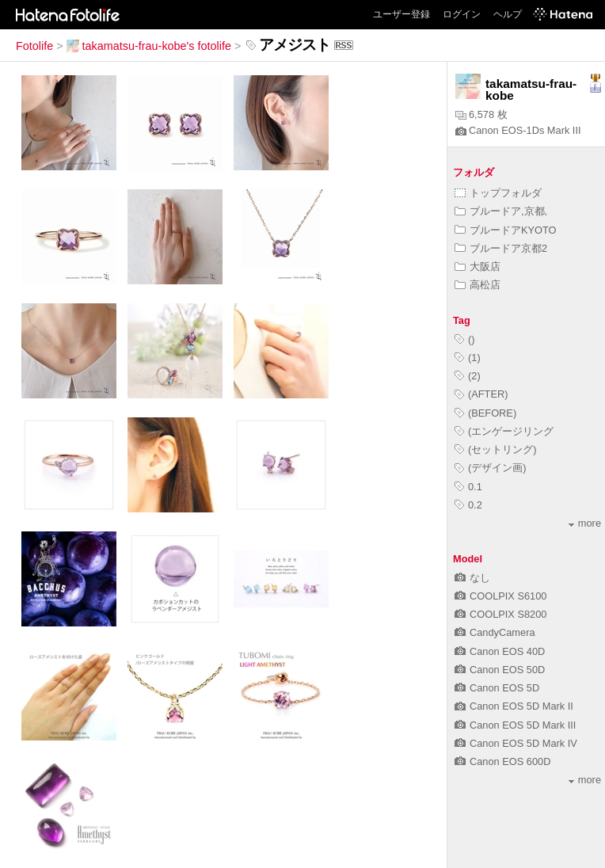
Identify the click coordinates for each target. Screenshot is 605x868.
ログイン (462, 14)
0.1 (468, 487)
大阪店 (478, 266)
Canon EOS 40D (500, 651)
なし (472, 578)
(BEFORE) (485, 413)
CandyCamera (495, 632)
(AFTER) (481, 394)
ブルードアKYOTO (506, 230)
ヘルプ (508, 14)
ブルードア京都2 (501, 248)
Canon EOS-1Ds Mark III (518, 130)
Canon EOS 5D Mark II (514, 706)
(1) (468, 358)
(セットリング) (496, 449)
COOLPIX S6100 (500, 596)
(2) (468, 376)
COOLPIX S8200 (500, 614)
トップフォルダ (498, 193)
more (585, 523)
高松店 (478, 285)
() (465, 339)
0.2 (468, 505)
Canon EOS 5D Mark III (515, 725)
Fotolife (34, 46)
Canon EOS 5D (497, 688)
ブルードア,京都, (501, 211)
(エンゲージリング (504, 431)
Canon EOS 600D (502, 761)
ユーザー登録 (401, 14)
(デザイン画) (491, 468)
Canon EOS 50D (500, 670)
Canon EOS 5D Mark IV (516, 743)
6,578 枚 (481, 114)
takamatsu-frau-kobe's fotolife (149, 46)
